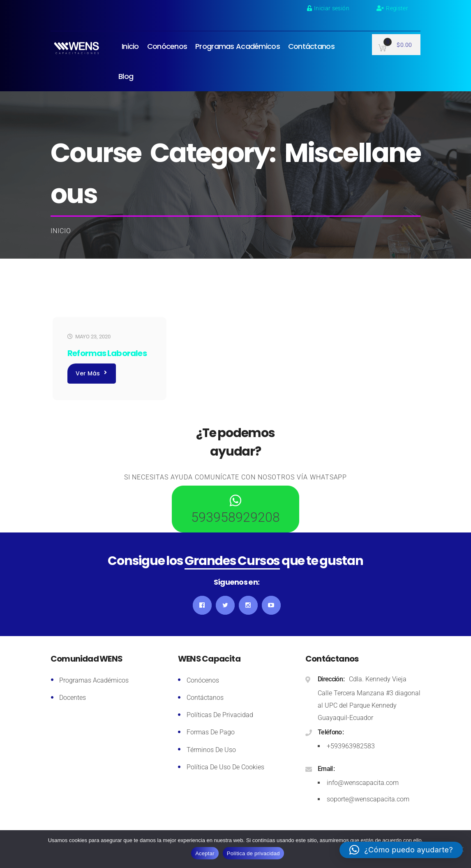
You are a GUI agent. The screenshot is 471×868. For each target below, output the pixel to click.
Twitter (225, 605)
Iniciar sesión (328, 8)
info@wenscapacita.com (363, 783)
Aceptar (205, 853)
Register (392, 8)
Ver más (91, 373)
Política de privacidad (253, 853)
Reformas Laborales (107, 353)
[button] (401, 850)
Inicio (61, 231)
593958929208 (235, 517)
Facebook (202, 605)
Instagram (248, 605)
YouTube (271, 605)
